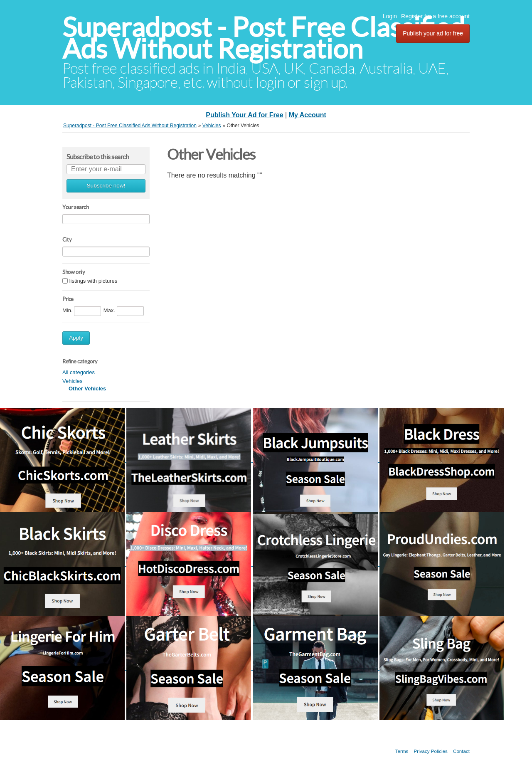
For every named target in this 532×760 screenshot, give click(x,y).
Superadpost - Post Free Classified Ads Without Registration (264, 38)
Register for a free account (435, 16)
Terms (402, 751)
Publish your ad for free (433, 33)
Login (390, 16)
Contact (461, 751)
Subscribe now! (106, 186)
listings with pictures (94, 281)
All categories (79, 372)
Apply (76, 338)
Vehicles (72, 381)
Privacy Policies (431, 751)
